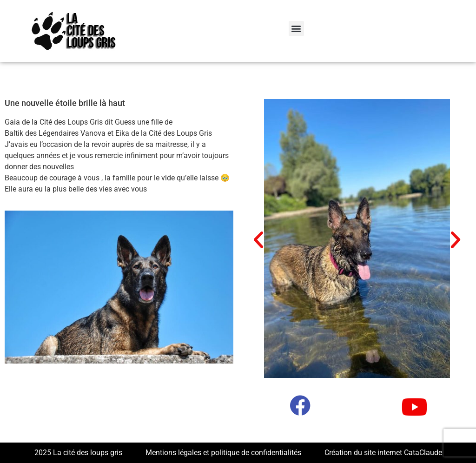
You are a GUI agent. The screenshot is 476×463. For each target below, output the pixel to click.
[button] (296, 29)
